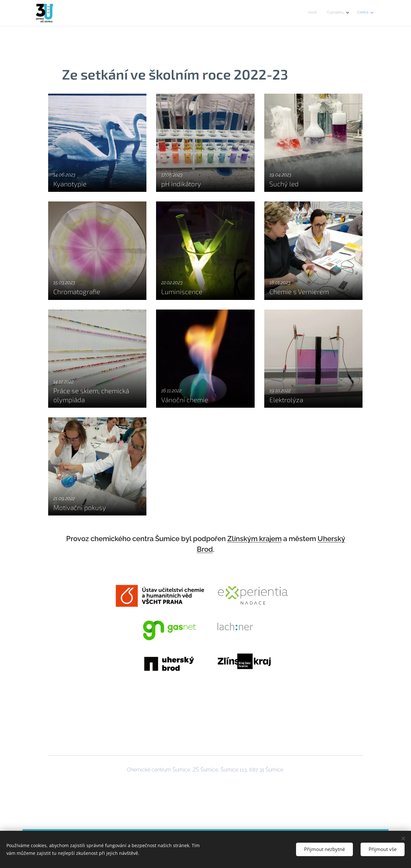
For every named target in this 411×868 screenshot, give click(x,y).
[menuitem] (346, 13)
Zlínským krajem (254, 539)
